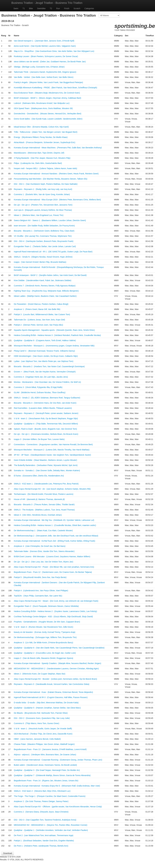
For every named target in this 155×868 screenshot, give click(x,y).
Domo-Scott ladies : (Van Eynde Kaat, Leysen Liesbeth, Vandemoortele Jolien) (48, 119)
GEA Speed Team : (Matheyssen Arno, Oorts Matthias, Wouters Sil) (43, 108)
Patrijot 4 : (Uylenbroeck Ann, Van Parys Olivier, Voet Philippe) (41, 591)
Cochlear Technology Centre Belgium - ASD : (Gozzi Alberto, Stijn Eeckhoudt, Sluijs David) (53, 617)
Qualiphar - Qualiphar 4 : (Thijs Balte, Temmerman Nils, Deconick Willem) (46, 424)
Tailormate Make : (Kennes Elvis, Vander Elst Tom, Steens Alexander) (44, 551)
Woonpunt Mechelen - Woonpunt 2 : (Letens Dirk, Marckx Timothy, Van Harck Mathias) (52, 450)
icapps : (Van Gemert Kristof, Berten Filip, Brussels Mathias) (40, 262)
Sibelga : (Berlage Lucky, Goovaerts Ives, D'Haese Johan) (39, 67)
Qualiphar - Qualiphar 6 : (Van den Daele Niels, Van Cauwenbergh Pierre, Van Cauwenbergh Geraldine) (59, 648)
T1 (24, 8)
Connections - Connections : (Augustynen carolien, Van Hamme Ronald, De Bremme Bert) (53, 444)
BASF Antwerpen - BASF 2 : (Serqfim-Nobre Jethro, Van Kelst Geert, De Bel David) (50, 275)
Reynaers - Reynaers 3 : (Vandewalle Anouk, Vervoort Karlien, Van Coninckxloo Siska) (51, 684)
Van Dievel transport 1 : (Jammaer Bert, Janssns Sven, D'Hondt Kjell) (44, 41)
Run (58, 8)
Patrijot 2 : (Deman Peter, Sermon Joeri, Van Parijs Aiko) (38, 325)
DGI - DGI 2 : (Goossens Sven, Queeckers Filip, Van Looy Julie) (42, 718)
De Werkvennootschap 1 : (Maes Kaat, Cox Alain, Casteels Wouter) (43, 530)
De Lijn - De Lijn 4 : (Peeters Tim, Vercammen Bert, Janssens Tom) (43, 205)
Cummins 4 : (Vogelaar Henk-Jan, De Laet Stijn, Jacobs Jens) (41, 377)
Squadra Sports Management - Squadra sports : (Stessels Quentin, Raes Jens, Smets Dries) (54, 330)
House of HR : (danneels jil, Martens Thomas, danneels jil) (39, 499)
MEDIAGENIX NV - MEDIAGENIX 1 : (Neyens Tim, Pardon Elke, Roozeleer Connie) (50, 825)
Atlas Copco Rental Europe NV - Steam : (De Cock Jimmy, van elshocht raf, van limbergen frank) (56, 601)
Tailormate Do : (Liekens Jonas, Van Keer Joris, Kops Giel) (39, 320)
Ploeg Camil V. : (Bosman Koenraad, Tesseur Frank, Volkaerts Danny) (44, 351)
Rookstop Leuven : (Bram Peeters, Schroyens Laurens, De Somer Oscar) (46, 56)
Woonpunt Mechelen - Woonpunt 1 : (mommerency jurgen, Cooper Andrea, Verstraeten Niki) (54, 346)
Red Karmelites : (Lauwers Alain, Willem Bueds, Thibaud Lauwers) (43, 408)
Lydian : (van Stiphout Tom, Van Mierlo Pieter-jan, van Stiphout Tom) (44, 361)
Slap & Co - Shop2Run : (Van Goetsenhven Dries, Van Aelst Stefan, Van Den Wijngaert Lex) (54, 51)
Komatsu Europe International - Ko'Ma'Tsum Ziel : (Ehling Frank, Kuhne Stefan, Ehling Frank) (54, 541)
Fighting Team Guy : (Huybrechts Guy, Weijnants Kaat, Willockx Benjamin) (46, 291)
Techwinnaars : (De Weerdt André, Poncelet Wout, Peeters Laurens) (44, 494)
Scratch (77, 8)
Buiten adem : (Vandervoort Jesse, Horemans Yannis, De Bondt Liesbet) (45, 765)
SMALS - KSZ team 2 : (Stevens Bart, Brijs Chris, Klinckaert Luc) (42, 791)
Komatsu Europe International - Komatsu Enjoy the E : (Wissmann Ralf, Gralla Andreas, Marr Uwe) (57, 786)
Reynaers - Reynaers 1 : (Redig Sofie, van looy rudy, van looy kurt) (43, 189)
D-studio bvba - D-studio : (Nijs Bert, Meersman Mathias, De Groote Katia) (46, 703)
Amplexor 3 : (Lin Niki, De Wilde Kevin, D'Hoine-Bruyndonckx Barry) (43, 643)
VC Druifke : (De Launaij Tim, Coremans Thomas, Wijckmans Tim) (43, 236)
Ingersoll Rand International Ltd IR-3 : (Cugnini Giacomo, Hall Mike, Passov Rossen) (51, 697)
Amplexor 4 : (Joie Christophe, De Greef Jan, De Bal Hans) (40, 546)
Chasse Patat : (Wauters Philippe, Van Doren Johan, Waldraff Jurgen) (44, 744)
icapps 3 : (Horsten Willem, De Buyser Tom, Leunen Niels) (39, 439)
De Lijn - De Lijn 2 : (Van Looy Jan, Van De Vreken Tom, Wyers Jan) (43, 562)
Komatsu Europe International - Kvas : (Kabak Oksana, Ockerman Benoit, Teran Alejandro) (53, 692)
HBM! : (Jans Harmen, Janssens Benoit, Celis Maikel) (37, 739)
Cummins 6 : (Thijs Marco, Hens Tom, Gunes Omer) (36, 723)
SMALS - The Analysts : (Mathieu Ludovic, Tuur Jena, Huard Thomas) (44, 510)
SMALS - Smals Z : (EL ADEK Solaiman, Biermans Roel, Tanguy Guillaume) (47, 398)
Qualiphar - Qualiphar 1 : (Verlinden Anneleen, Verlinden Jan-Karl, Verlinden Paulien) (51, 830)
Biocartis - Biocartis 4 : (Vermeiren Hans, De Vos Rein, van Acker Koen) (45, 403)
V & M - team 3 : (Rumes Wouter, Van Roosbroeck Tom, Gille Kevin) (43, 627)
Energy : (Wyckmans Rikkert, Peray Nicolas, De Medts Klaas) (41, 137)
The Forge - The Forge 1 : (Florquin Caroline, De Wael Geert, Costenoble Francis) (50, 796)
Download (8, 853)
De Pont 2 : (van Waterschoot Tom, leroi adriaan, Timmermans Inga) (44, 835)
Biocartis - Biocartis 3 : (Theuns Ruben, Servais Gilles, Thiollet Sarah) (44, 504)
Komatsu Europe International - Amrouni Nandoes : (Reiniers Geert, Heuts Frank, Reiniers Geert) (56, 174)
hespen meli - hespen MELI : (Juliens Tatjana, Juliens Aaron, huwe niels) (45, 168)
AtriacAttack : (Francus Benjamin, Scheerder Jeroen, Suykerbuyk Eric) (45, 142)
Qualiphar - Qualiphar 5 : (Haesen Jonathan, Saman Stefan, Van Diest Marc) (47, 708)
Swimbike (41, 8)
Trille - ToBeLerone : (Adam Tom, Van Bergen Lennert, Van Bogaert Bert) (46, 132)
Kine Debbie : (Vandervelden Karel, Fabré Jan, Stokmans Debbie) (42, 280)
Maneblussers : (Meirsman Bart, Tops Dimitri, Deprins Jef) (39, 153)
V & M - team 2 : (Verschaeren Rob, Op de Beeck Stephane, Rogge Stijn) (46, 418)
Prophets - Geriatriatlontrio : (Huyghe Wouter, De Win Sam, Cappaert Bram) (47, 622)
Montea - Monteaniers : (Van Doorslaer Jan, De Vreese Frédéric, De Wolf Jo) (47, 382)
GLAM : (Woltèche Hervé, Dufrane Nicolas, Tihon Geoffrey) (40, 392)
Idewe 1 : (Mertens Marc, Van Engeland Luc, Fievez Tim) (39, 215)
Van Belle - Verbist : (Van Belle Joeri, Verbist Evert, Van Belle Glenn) (44, 77)
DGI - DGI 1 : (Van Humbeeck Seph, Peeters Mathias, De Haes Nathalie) (46, 184)
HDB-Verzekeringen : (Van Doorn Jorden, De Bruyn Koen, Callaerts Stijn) (46, 356)
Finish (67, 8)
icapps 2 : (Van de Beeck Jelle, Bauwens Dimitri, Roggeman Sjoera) (43, 658)
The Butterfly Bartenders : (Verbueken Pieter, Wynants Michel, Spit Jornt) (46, 465)
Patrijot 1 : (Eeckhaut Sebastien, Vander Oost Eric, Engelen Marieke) (44, 841)
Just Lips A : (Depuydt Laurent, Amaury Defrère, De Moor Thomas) (43, 210)
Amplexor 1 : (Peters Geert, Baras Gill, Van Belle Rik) (37, 309)
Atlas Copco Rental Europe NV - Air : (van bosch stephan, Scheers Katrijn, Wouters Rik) (52, 489)
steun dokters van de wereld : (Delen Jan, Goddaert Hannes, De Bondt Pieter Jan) (50, 62)
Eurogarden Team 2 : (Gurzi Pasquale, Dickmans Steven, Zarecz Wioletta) (46, 606)
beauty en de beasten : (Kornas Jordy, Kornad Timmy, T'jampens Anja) (45, 632)
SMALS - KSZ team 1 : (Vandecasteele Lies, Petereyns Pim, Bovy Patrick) (46, 484)
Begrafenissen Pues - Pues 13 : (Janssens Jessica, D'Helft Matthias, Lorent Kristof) (50, 749)
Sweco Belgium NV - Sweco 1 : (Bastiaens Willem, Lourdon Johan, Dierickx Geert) (50, 220)
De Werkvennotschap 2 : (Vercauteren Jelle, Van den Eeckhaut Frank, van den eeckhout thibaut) (56, 536)
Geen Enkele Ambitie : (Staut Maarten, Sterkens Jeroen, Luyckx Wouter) (45, 460)
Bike (31, 8)
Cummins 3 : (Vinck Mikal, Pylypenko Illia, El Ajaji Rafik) (38, 387)
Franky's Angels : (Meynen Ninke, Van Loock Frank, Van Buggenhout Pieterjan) (48, 82)
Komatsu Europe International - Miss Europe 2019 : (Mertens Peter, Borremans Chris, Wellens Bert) (57, 200)
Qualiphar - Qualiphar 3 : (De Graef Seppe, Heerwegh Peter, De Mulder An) (47, 770)
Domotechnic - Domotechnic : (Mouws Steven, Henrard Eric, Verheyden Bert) (47, 114)
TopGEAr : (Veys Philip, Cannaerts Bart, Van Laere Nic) (38, 596)
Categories (89, 8)
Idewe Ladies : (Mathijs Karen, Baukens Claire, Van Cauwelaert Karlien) (45, 296)
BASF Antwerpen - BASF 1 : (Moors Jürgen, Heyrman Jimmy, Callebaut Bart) (47, 98)
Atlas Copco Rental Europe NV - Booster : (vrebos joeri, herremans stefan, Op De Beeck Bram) (55, 679)
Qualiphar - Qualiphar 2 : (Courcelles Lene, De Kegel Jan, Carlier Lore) (45, 653)
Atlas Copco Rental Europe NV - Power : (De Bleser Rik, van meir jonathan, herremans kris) (54, 567)
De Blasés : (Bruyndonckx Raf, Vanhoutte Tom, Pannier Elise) (41, 713)
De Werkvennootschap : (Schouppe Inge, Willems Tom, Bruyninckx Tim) (45, 637)
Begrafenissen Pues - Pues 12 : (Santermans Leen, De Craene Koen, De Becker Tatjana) (53, 572)
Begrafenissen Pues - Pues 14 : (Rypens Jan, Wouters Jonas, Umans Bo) (46, 781)
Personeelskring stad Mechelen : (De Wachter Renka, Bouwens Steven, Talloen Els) (50, 179)
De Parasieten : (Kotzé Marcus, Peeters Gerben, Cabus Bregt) (41, 304)
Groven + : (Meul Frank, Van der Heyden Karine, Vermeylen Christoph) (45, 372)
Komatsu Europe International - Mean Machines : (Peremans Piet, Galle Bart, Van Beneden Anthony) (58, 148)
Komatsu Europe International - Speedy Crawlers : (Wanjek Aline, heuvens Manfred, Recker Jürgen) (57, 663)
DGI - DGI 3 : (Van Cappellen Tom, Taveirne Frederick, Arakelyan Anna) (45, 820)
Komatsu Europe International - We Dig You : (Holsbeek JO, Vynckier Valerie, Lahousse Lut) (54, 520)
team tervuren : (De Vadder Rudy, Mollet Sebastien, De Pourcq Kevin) (44, 226)
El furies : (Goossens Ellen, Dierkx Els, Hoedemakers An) (39, 476)
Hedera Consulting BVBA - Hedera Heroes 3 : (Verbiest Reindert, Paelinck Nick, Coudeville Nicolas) (57, 335)
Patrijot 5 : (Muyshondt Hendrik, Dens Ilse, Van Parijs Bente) (40, 577)
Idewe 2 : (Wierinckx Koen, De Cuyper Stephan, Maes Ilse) (40, 674)
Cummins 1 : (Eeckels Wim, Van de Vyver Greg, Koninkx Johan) (42, 194)
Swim (16, 8)
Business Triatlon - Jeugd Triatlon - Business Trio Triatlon (47, 3)
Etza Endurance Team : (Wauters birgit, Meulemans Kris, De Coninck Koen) (47, 93)
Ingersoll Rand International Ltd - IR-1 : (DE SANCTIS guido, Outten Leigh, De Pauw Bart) (53, 252)
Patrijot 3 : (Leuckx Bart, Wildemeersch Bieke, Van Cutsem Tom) (42, 314)
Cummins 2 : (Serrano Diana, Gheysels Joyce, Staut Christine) (41, 812)
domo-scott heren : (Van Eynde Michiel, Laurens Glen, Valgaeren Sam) (45, 46)
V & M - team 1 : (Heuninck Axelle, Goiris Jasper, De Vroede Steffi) (43, 729)
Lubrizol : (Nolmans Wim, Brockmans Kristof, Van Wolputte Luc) (42, 103)
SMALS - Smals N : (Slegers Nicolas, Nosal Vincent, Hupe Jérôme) (43, 257)
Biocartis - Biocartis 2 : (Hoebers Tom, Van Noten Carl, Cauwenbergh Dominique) (49, 366)
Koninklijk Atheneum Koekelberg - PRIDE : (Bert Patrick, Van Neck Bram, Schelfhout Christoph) (55, 88)
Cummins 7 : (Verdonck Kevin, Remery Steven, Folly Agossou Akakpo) (45, 286)
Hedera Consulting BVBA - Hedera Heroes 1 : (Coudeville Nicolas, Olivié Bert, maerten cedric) (55, 525)
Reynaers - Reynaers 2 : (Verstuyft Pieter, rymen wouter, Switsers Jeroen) (46, 413)
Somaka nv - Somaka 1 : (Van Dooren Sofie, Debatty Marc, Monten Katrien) (47, 470)
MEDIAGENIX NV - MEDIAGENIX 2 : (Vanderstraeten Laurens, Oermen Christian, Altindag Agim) (56, 669)
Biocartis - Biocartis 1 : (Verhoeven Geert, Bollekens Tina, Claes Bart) (44, 231)
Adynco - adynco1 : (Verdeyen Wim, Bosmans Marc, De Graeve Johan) (45, 755)
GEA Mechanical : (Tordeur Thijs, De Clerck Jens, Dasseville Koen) (43, 734)
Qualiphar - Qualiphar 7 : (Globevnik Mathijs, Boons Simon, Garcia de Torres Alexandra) (52, 775)
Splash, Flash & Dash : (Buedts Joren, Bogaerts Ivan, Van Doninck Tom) (45, 429)
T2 (51, 8)
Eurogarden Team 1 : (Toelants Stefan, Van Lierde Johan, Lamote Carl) (45, 246)
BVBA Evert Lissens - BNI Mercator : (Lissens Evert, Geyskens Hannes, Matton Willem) (52, 557)
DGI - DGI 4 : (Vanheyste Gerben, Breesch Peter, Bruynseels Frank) (44, 241)
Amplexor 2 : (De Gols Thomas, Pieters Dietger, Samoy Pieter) (41, 801)
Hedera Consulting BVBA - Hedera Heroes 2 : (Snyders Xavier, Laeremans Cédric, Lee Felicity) (55, 611)
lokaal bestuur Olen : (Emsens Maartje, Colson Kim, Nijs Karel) (41, 127)
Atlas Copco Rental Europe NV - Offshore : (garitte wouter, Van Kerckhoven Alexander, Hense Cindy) (58, 807)
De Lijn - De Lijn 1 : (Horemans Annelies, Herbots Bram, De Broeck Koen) (46, 434)
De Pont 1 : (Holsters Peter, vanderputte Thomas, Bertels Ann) (41, 846)
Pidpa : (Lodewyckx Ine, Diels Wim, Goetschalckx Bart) (38, 163)
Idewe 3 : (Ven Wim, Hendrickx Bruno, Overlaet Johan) (38, 515)
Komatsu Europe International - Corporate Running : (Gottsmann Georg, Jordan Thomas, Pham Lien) (58, 760)
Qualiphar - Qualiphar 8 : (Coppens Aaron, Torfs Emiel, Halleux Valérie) (45, 340)
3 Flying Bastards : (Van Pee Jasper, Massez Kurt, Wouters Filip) (42, 158)
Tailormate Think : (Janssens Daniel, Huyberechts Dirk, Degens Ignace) (45, 72)
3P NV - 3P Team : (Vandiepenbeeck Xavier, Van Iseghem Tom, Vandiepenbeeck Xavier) (52, 455)
